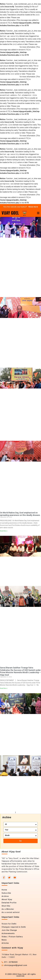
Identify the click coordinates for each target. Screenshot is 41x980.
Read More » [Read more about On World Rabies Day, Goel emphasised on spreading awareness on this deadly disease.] (4, 531)
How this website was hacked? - (21, 207)
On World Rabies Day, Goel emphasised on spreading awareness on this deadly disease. (20, 514)
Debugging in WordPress (30, 17)
